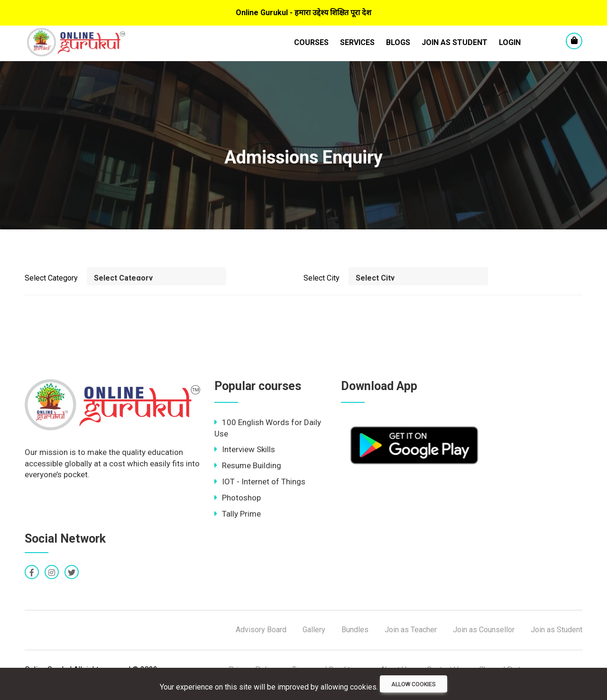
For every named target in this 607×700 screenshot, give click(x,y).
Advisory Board (261, 630)
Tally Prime (238, 514)
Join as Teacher (411, 630)
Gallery (314, 630)
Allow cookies (414, 684)
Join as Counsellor (484, 630)
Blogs (398, 42)
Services (357, 42)
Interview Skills (245, 449)
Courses (311, 42)
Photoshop (238, 498)
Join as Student (455, 42)
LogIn (510, 42)
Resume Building (248, 465)
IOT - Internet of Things (260, 482)
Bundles (355, 630)
